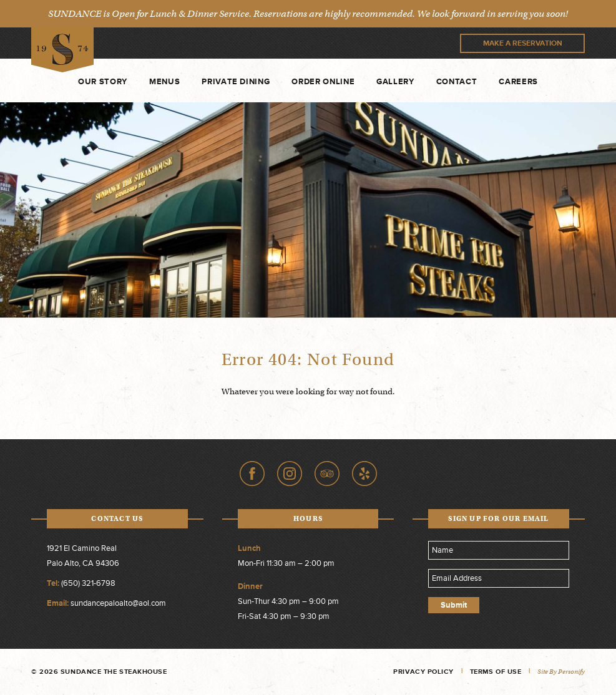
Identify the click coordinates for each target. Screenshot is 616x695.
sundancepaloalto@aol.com (118, 603)
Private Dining (236, 82)
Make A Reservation (523, 43)
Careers (518, 82)
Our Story (103, 82)
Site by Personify (561, 672)
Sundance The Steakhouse (62, 50)
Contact (457, 82)
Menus (164, 82)
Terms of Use (496, 672)
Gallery (395, 82)
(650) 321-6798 (88, 583)
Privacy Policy (423, 672)
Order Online (323, 82)
